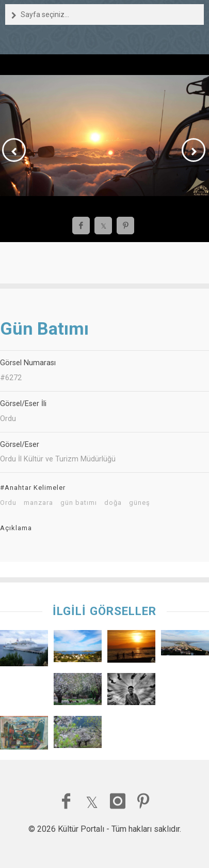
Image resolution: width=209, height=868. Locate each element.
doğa (113, 503)
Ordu (8, 503)
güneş (140, 503)
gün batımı (79, 503)
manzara (38, 503)
